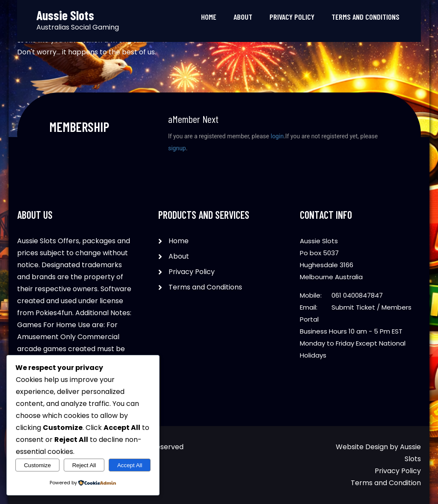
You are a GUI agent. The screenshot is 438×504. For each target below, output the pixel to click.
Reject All (84, 465)
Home (209, 17)
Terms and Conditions (365, 17)
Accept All (130, 465)
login (277, 136)
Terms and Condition (386, 483)
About (243, 17)
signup (177, 148)
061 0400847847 (357, 295)
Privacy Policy (292, 17)
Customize (37, 465)
